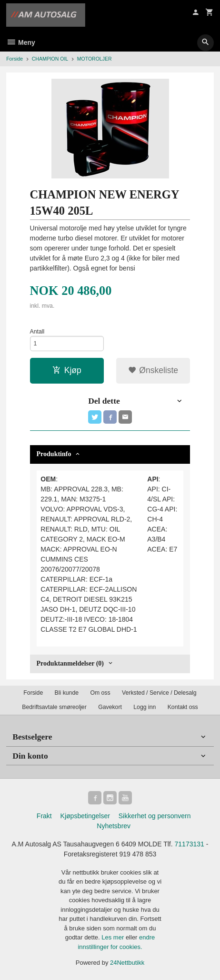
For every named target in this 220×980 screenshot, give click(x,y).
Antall (37, 332)
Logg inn (145, 707)
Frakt (44, 816)
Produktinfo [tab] (54, 454)
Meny (21, 42)
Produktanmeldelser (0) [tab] (70, 663)
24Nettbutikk (127, 963)
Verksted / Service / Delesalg (159, 693)
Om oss (100, 693)
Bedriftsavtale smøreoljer (54, 707)
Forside (15, 59)
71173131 (190, 844)
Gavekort (110, 707)
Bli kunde (67, 693)
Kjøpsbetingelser (85, 816)
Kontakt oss (183, 707)
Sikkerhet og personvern (155, 816)
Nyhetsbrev (114, 826)
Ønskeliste (153, 370)
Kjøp (67, 370)
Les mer (114, 937)
